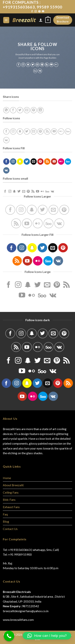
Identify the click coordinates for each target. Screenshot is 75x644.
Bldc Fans (9, 500)
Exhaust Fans (11, 507)
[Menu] (6, 20)
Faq (5, 514)
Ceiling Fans (11, 492)
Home (7, 478)
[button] (47, 636)
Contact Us (10, 529)
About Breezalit (13, 485)
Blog (6, 521)
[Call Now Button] (9, 636)
